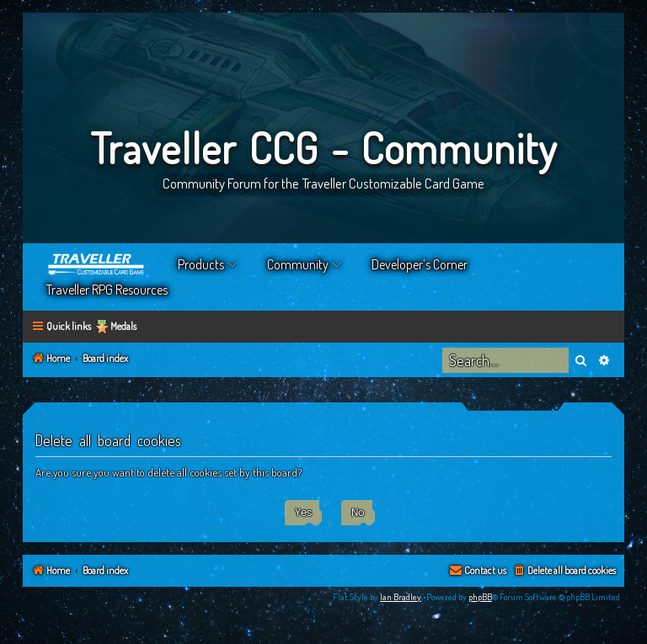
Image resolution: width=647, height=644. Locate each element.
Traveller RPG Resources (107, 290)
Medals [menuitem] (123, 326)
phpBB (480, 597)
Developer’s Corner (420, 264)
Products (201, 264)
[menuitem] (564, 571)
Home (97, 264)
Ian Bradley (401, 597)
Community (298, 264)
